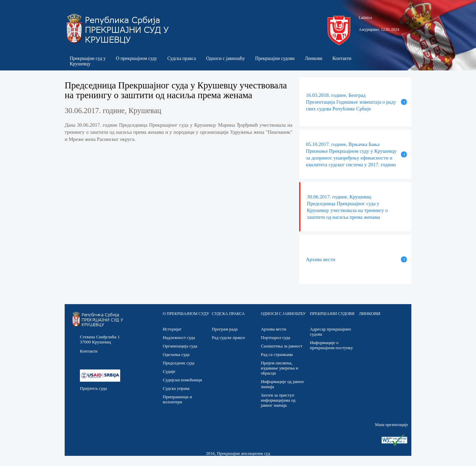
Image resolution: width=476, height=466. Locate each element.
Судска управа (176, 388)
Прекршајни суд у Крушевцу (88, 61)
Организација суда (180, 346)
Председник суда (179, 363)
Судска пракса (182, 58)
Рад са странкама (277, 354)
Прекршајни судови (275, 58)
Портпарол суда (275, 337)
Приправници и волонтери (177, 399)
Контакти (342, 58)
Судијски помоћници (182, 380)
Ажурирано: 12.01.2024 (379, 29)
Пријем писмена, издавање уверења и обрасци (279, 368)
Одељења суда (176, 354)
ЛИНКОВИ (370, 313)
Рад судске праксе (229, 337)
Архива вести (273, 329)
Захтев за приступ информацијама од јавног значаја (278, 400)
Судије (169, 371)
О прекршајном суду (136, 58)
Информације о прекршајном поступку (331, 345)
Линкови (313, 58)
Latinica (365, 18)
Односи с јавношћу (226, 58)
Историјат (172, 329)
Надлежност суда (179, 337)
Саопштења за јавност (282, 346)
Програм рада (225, 329)
